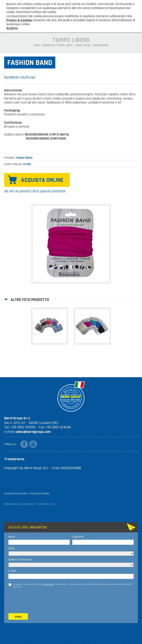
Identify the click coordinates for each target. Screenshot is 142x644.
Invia (18, 617)
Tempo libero (83, 45)
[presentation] (40, 600)
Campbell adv (27, 504)
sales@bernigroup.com (33, 432)
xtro (53, 504)
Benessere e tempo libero (57, 45)
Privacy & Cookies (39, 494)
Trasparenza (14, 459)
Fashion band (101, 45)
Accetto (12, 28)
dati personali (48, 584)
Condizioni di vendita (16, 494)
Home (37, 45)
